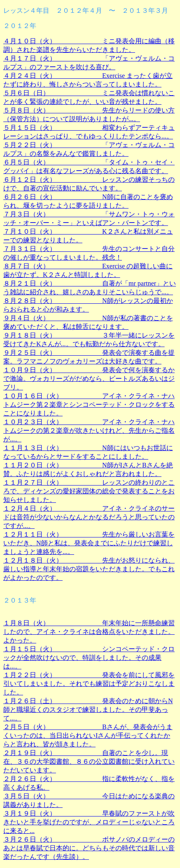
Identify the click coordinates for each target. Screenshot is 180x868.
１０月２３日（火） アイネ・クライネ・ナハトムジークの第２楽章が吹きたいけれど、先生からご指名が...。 (89, 430)
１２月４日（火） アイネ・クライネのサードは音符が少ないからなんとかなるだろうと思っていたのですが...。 (89, 517)
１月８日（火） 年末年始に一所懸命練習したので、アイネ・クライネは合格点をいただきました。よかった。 (89, 632)
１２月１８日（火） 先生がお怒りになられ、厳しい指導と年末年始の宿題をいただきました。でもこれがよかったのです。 (89, 569)
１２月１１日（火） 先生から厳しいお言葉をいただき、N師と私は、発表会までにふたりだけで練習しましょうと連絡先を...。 (89, 543)
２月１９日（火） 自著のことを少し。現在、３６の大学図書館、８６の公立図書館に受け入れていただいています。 (89, 761)
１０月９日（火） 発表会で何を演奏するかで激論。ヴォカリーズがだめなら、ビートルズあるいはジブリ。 (89, 379)
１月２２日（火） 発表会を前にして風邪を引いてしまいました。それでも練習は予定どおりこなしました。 (89, 684)
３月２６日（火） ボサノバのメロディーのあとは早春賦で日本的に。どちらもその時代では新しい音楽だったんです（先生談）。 (89, 848)
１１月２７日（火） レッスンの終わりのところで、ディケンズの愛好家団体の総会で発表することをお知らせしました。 (89, 491)
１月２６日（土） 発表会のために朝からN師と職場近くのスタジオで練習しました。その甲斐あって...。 (88, 710)
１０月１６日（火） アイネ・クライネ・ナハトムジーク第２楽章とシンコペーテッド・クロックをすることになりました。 (89, 405)
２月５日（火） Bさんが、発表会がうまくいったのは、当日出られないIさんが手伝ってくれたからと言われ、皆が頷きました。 (88, 735)
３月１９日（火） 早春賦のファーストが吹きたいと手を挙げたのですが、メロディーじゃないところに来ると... (89, 822)
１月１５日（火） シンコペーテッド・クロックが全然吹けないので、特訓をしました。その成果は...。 (89, 658)
